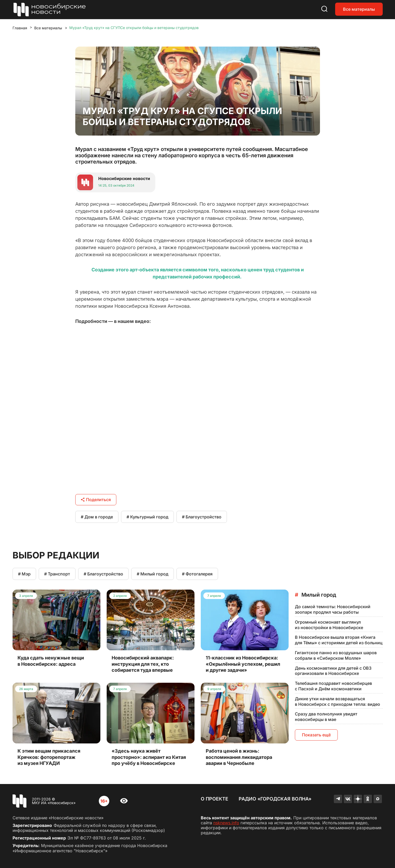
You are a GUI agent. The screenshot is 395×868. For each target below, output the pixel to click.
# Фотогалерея (197, 574)
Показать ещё (316, 735)
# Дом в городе (97, 517)
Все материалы (359, 9)
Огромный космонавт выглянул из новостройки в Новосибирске (329, 625)
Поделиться (96, 500)
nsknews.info (226, 823)
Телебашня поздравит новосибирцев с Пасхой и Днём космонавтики (333, 686)
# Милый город (153, 574)
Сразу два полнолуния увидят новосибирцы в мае (326, 717)
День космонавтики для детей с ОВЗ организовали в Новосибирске (333, 671)
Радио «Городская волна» (275, 799)
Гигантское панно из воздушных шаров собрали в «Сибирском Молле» (336, 655)
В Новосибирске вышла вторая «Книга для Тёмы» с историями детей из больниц (339, 640)
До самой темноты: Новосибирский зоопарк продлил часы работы (333, 609)
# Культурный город (147, 517)
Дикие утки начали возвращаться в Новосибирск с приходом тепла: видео (337, 701)
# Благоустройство (202, 517)
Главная (20, 28)
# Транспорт (57, 574)
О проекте (214, 799)
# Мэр (24, 574)
